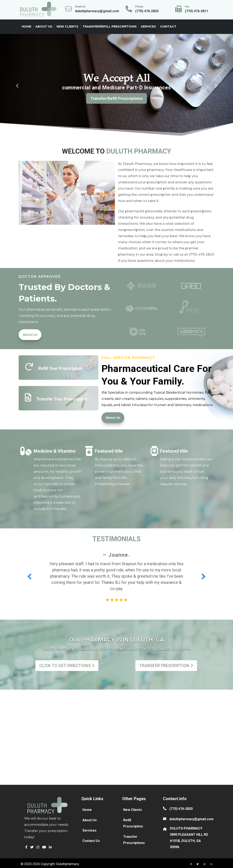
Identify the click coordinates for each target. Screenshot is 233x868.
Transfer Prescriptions (134, 840)
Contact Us (91, 841)
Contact (168, 26)
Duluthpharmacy (68, 864)
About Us (44, 26)
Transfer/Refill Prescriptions (110, 26)
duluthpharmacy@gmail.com (191, 819)
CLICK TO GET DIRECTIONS (67, 666)
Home (27, 26)
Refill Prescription (133, 823)
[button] (26, 847)
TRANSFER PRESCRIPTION (166, 666)
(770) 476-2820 (181, 809)
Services (148, 26)
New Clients (67, 26)
